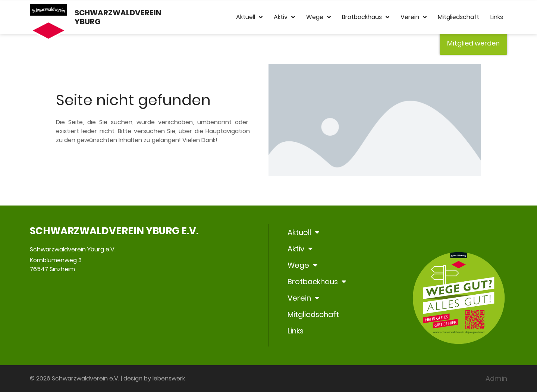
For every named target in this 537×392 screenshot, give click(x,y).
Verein (414, 17)
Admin (496, 378)
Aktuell (249, 17)
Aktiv (284, 17)
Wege (318, 17)
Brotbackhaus (366, 17)
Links (497, 17)
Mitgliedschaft (459, 17)
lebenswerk (169, 378)
